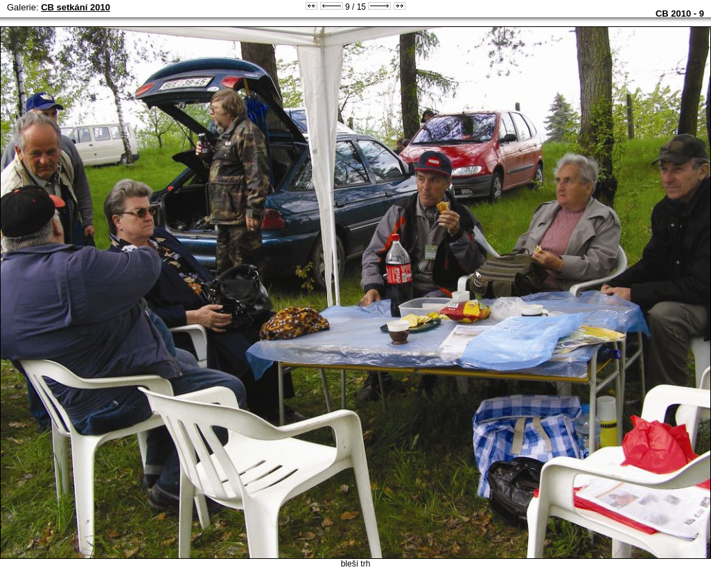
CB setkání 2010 (76, 7)
